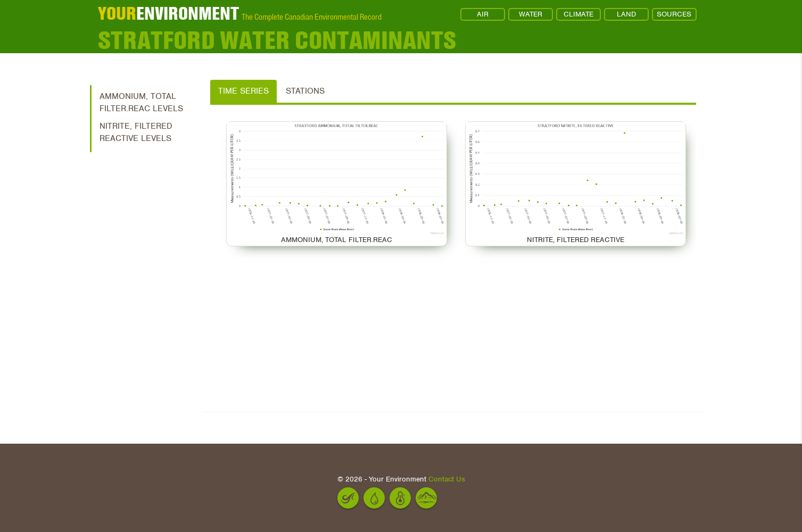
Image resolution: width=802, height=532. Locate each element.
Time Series (243, 91)
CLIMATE (578, 14)
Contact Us (447, 479)
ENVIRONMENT (168, 13)
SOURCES (674, 14)
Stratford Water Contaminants (277, 40)
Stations (305, 91)
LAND (626, 14)
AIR (483, 14)
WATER (531, 14)
